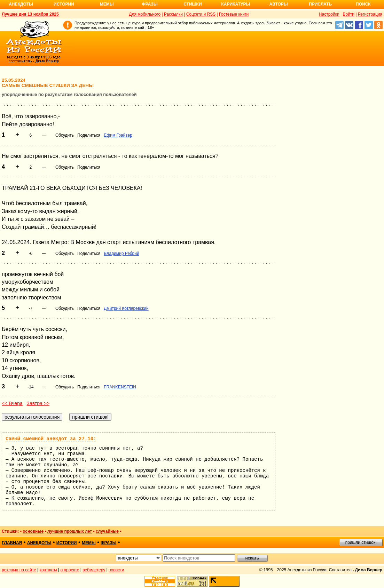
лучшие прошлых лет (70, 531)
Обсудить (65, 135)
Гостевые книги (234, 14)
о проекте (70, 570)
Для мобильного (145, 14)
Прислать (320, 4)
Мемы (107, 4)
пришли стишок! (361, 542)
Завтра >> (38, 403)
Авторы (279, 4)
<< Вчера (12, 403)
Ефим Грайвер (118, 135)
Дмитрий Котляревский (126, 308)
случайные (107, 531)
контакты (48, 570)
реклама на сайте (19, 570)
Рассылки (173, 14)
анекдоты (39, 543)
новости (116, 570)
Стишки (193, 4)
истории (67, 543)
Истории (64, 4)
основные (33, 531)
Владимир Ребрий (121, 253)
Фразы (150, 4)
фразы (108, 543)
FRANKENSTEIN (120, 387)
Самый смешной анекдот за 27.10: (51, 439)
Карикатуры (236, 4)
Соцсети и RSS (201, 14)
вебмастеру (94, 570)
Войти (348, 14)
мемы (89, 543)
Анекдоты (21, 4)
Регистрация (370, 14)
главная (12, 543)
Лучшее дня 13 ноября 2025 (30, 14)
